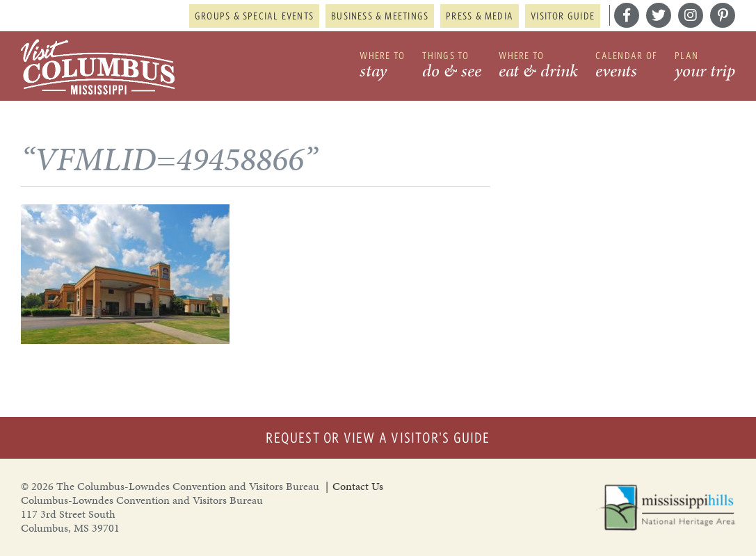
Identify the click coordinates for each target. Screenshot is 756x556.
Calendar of (626, 66)
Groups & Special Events (254, 16)
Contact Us (358, 486)
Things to (452, 66)
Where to (382, 66)
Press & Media (480, 16)
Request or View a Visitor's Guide (378, 438)
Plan (705, 66)
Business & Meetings (380, 16)
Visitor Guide (563, 16)
